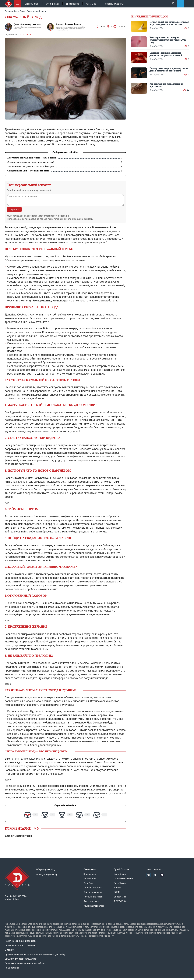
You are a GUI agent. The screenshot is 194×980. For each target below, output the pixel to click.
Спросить (14, 211)
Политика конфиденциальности (20, 943)
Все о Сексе (120, 876)
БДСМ (117, 894)
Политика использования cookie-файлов (25, 965)
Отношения (52, 4)
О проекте (10, 952)
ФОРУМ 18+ (120, 903)
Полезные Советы (114, 4)
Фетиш (117, 889)
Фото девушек (91, 903)
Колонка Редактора (94, 908)
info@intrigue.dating (46, 871)
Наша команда (12, 970)
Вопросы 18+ (121, 899)
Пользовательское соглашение (20, 947)
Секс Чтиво (120, 885)
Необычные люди (93, 899)
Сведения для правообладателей (21, 961)
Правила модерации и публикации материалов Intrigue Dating (35, 956)
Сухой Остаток (121, 871)
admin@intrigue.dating (47, 876)
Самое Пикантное (123, 880)
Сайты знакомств (93, 894)
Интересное (73, 4)
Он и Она (91, 4)
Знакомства (32, 4)
